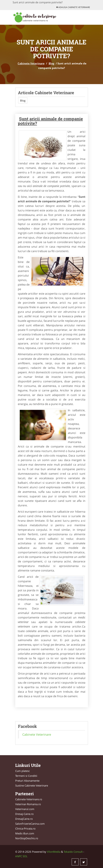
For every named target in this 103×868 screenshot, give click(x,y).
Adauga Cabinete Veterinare (73, 7)
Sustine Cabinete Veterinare (32, 785)
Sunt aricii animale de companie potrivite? (50, 121)
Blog (51, 63)
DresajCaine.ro (24, 819)
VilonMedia (54, 852)
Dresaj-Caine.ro (24, 814)
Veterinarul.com (25, 809)
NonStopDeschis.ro (27, 838)
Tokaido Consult (73, 852)
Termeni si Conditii (26, 776)
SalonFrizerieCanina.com (30, 824)
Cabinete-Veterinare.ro (29, 799)
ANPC (19, 856)
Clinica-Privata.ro (25, 828)
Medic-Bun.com (25, 833)
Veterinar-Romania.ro (28, 804)
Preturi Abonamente (27, 781)
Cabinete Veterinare (31, 63)
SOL (25, 856)
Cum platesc (23, 771)
